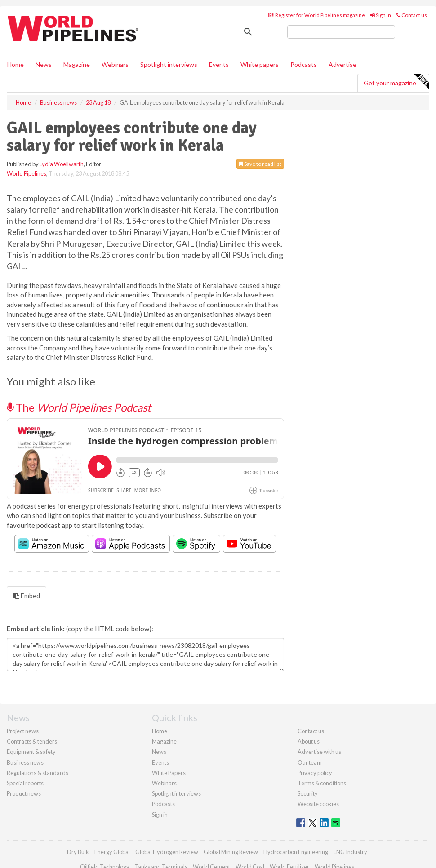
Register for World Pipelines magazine (317, 15)
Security (308, 793)
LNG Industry (350, 852)
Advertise (343, 64)
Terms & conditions (322, 783)
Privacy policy (315, 773)
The (79, 407)
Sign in (381, 15)
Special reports (25, 783)
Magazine (77, 64)
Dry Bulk (78, 852)
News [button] (44, 64)
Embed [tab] (27, 596)
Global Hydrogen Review (167, 852)
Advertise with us (319, 752)
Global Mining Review (231, 852)
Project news (23, 731)
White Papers (169, 773)
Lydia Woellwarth (62, 164)
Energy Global (112, 852)
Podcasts (304, 64)
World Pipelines (27, 173)
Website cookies (318, 804)
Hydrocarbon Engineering (296, 852)
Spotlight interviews (169, 64)
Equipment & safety (31, 752)
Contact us (412, 15)
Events (219, 64)
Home (16, 64)
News (159, 752)
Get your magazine (396, 82)
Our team (310, 762)
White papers (260, 64)
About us (309, 741)
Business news (25, 762)
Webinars (115, 64)
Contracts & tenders (32, 741)
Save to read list (260, 164)
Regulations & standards (38, 773)
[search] (341, 32)
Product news (24, 793)
